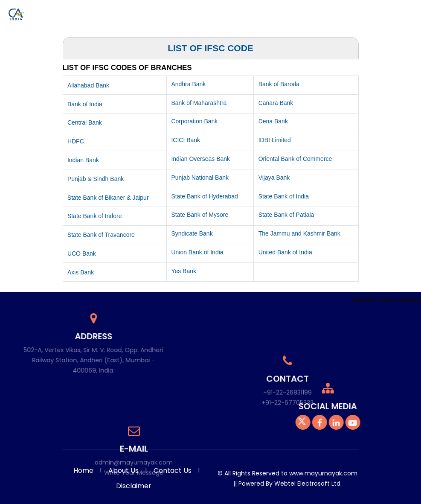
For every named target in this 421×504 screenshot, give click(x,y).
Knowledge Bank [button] (280, 12)
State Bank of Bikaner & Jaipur (108, 198)
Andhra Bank (188, 84)
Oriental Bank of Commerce (295, 159)
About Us (123, 470)
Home (120, 12)
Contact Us (398, 12)
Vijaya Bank (274, 178)
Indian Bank (83, 160)
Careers (342, 12)
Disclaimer (134, 486)
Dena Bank (273, 121)
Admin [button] (366, 12)
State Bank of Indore (95, 216)
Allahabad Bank (88, 85)
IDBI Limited (275, 140)
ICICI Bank (186, 140)
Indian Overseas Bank (200, 159)
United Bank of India (285, 252)
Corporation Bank (194, 121)
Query (320, 12)
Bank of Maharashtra (199, 103)
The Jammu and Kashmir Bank (299, 233)
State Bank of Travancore (101, 235)
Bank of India (85, 104)
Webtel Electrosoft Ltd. (308, 484)
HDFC (76, 141)
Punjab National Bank (200, 178)
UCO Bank (82, 253)
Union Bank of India (197, 252)
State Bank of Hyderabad (204, 196)
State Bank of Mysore (200, 215)
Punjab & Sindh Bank (96, 179)
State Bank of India (284, 196)
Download (238, 12)
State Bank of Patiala (286, 215)
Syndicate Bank (192, 233)
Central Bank (85, 122)
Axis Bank (81, 272)
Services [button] (143, 12)
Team (170, 12)
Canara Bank (276, 103)
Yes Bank (184, 271)
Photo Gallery (201, 12)
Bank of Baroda (279, 84)
